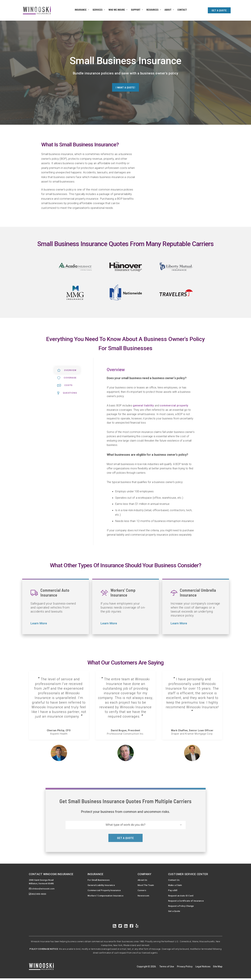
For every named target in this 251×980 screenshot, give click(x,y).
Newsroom (145, 896)
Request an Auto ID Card (183, 896)
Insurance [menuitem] (81, 9)
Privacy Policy (185, 968)
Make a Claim (177, 886)
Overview (67, 370)
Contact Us (175, 880)
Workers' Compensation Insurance (106, 896)
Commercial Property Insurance (105, 891)
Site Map (218, 968)
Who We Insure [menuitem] (117, 9)
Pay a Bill (174, 891)
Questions (67, 393)
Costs (65, 385)
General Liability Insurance (102, 886)
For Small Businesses (99, 880)
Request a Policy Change (183, 907)
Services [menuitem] (97, 9)
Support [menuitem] (136, 9)
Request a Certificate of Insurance (188, 902)
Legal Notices (203, 968)
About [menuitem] (168, 9)
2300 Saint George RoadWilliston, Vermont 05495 (43, 882)
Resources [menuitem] (152, 9)
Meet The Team (147, 886)
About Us (144, 880)
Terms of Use (167, 968)
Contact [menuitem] (182, 9)
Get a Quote (176, 913)
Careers (144, 891)
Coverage (67, 378)
